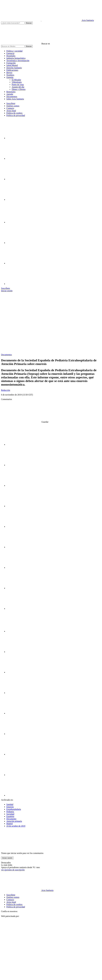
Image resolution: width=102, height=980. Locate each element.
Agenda (10, 94)
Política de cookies (14, 113)
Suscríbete (11, 103)
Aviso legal (11, 111)
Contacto (10, 108)
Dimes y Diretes (19, 89)
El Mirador (16, 80)
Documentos (12, 96)
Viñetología (17, 82)
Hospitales (11, 56)
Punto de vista (18, 85)
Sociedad (10, 814)
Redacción (6, 390)
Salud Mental (12, 65)
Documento (11, 819)
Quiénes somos (13, 106)
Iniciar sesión (7, 858)
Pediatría (10, 812)
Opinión (10, 77)
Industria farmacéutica (16, 58)
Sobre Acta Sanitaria (15, 99)
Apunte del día (18, 87)
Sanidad (10, 804)
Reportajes (11, 92)
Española (10, 816)
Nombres (10, 75)
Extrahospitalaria (14, 809)
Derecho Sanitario (14, 68)
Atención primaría (14, 821)
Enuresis (10, 807)
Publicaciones (12, 70)
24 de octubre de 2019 (16, 826)
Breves (9, 73)
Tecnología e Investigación (18, 61)
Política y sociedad (14, 51)
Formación (11, 63)
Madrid (9, 824)
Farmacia (10, 53)
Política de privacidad (16, 115)
